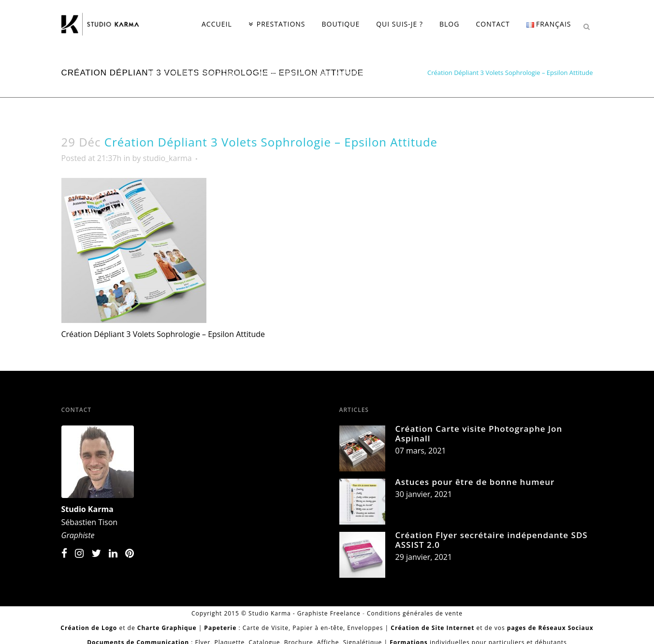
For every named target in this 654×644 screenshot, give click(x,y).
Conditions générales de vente (415, 613)
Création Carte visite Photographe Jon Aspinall (479, 433)
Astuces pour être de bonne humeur (475, 482)
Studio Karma (87, 509)
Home (159, 73)
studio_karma (167, 158)
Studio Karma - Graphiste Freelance (305, 613)
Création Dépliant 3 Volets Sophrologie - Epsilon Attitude (338, 73)
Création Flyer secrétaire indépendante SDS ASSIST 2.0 (492, 540)
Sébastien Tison (90, 522)
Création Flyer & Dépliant (211, 73)
